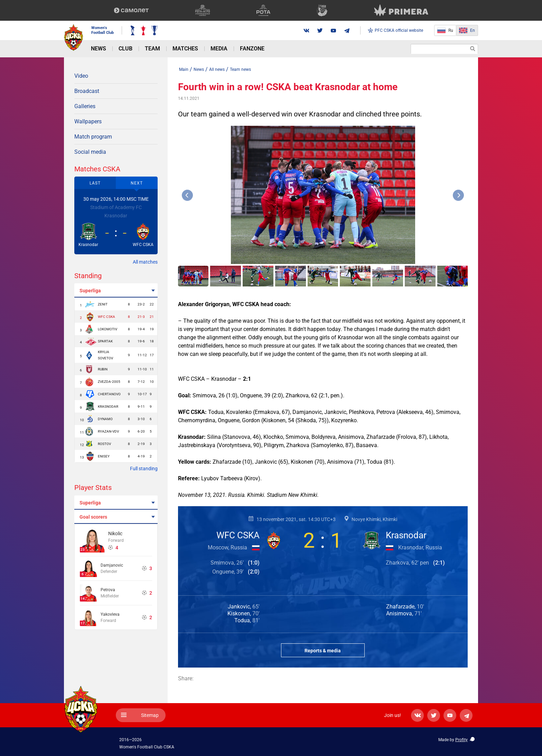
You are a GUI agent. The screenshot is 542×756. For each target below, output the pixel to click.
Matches (185, 49)
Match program (93, 137)
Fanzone (252, 49)
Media (219, 49)
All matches (145, 262)
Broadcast (87, 91)
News (99, 49)
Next (137, 183)
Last (95, 183)
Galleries (85, 106)
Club (125, 49)
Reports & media (323, 651)
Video (81, 76)
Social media (90, 152)
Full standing (144, 469)
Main (184, 69)
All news (217, 69)
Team (152, 49)
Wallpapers (88, 121)
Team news (240, 69)
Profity (461, 740)
